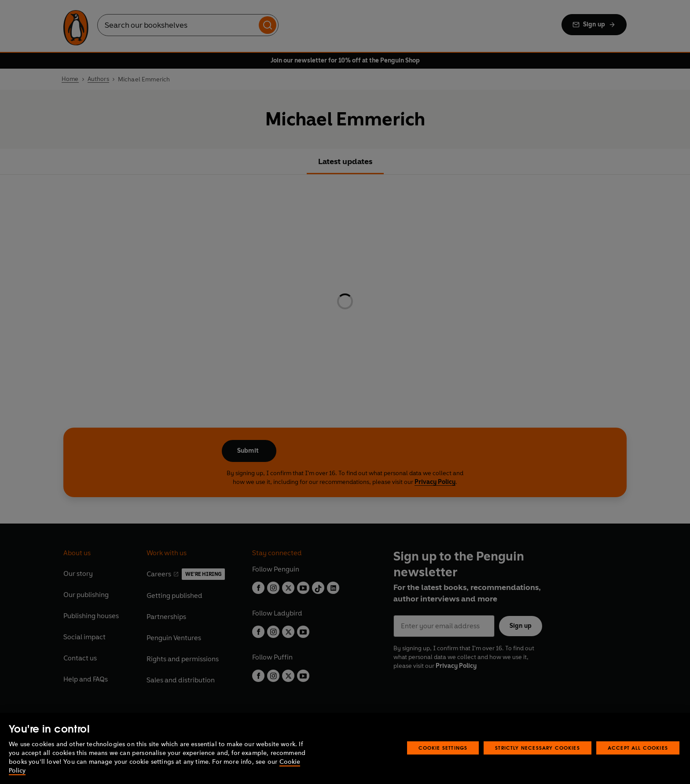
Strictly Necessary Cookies (538, 748)
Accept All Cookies (638, 748)
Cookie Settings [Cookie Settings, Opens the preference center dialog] (443, 748)
